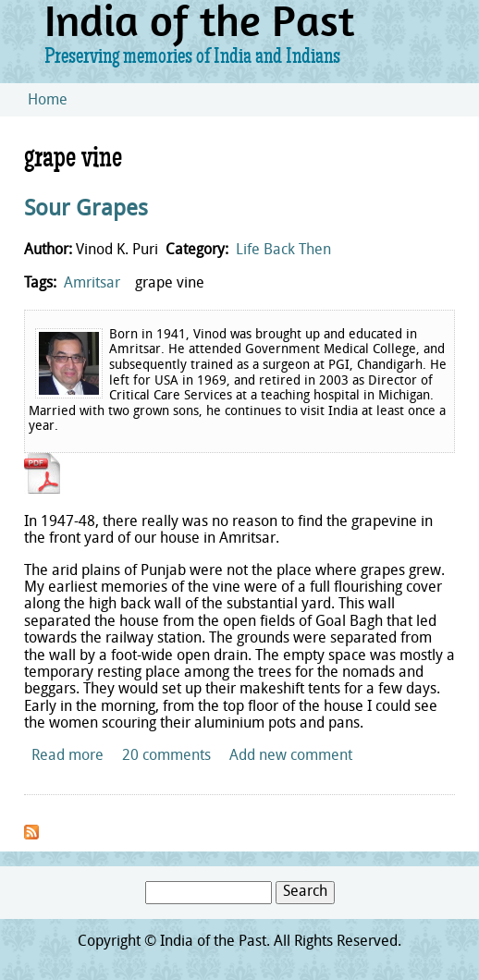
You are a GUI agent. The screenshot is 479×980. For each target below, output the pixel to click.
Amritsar (92, 284)
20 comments (166, 756)
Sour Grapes (86, 210)
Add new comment (291, 756)
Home (48, 101)
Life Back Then (283, 251)
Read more (68, 756)
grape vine (170, 284)
